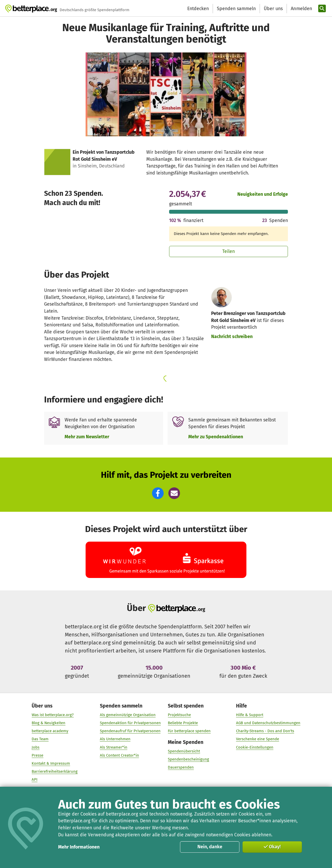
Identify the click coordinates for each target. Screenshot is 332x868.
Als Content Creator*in (119, 755)
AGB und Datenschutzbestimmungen (268, 723)
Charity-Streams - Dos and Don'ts (265, 731)
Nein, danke (210, 847)
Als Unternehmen (115, 739)
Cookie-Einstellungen (255, 747)
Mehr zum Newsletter (87, 437)
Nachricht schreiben (232, 337)
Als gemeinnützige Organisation (128, 715)
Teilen (229, 251)
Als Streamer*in (114, 747)
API (34, 780)
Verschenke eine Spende (258, 739)
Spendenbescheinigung (188, 759)
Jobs (36, 747)
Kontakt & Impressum (51, 763)
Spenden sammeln (236, 9)
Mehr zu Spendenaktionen (216, 437)
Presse (37, 755)
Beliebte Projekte (183, 723)
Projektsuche (179, 715)
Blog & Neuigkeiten (49, 723)
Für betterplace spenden (189, 731)
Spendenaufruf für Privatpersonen (130, 731)
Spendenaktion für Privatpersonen (130, 723)
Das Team (40, 739)
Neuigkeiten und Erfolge (263, 194)
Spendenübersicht (184, 751)
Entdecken (198, 9)
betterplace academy (50, 731)
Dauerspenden (181, 768)
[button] (158, 493)
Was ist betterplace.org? (53, 715)
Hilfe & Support (250, 715)
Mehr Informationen (79, 847)
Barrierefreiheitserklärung (55, 771)
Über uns (273, 9)
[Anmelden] (301, 9)
